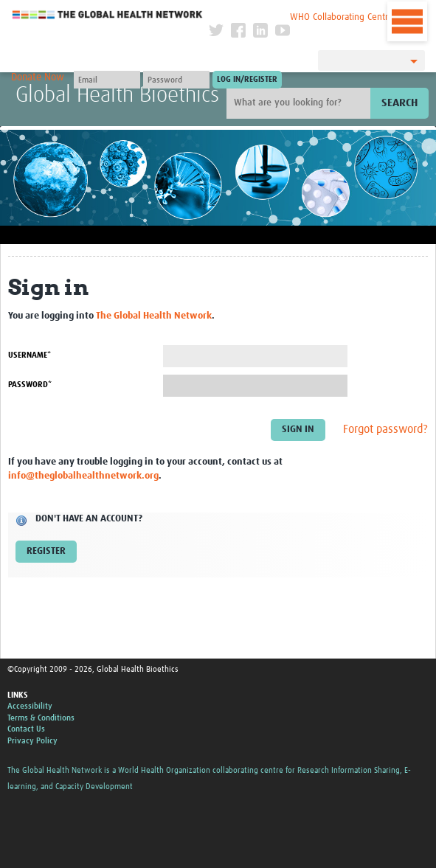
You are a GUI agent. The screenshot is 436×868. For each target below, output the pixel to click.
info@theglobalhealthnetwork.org (83, 476)
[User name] (107, 80)
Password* (30, 385)
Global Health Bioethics (117, 95)
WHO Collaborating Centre (342, 17)
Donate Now (38, 77)
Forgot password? (385, 430)
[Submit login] (247, 80)
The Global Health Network (108, 14)
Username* (30, 355)
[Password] (176, 80)
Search (399, 103)
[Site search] (300, 103)
